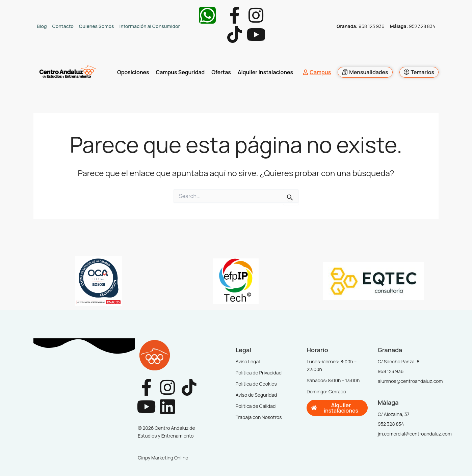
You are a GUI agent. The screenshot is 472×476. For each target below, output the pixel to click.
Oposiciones (133, 73)
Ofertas (221, 73)
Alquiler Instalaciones (265, 73)
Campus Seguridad (180, 73)
